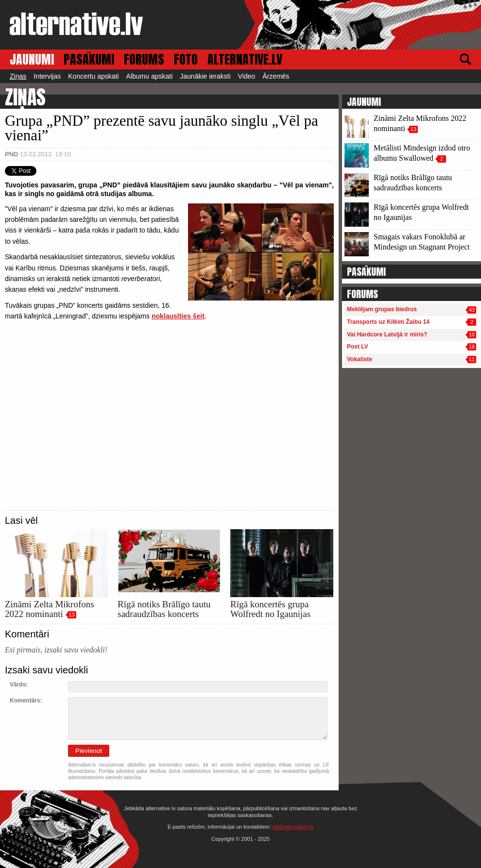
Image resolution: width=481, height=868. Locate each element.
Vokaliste (360, 359)
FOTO (186, 59)
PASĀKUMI (89, 59)
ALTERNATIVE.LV (245, 59)
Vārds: (19, 684)
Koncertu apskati (93, 76)
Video (247, 76)
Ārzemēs (276, 76)
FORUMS (144, 59)
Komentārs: (26, 701)
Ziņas (18, 76)
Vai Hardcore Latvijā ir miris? (387, 334)
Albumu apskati (150, 76)
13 (71, 615)
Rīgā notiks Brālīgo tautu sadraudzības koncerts (164, 609)
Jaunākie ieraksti (205, 76)
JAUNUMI (32, 59)
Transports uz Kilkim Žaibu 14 (388, 322)
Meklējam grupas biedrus (382, 309)
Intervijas (47, 76)
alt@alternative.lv (293, 827)
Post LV (358, 347)
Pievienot (89, 751)
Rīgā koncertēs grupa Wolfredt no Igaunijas (270, 609)
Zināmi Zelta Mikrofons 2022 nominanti (50, 609)
